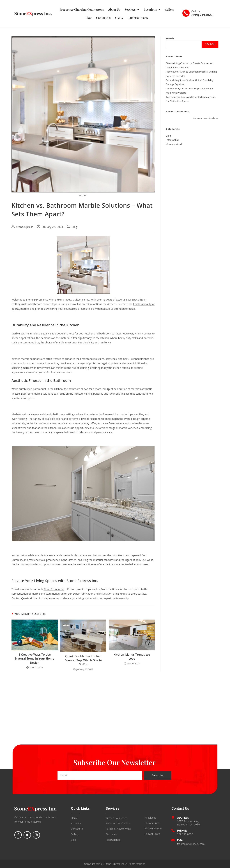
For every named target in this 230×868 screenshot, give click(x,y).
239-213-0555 (185, 834)
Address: (183, 818)
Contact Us (103, 18)
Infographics (173, 140)
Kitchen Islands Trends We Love (132, 657)
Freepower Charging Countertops (82, 9)
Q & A (119, 18)
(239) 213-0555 (202, 15)
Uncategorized (174, 144)
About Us (114, 9)
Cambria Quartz (138, 18)
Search (170, 38)
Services (132, 10)
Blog (88, 18)
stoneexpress (25, 227)
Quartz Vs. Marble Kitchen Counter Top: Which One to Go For (83, 660)
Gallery (170, 9)
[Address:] (173, 817)
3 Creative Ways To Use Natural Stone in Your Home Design (35, 659)
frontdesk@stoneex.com (191, 844)
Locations (152, 10)
